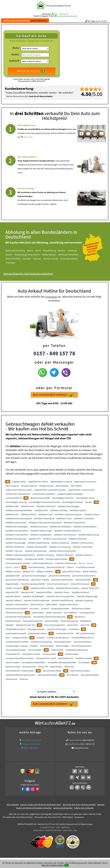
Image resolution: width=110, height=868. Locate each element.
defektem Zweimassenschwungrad (45, 522)
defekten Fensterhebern (17, 531)
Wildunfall (69, 667)
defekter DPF (35, 539)
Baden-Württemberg (15, 250)
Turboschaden (49, 654)
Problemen (74, 629)
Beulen (89, 502)
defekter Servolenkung (60, 547)
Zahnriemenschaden (80, 671)
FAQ (75, 830)
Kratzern (45, 608)
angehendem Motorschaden (19, 490)
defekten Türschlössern (65, 535)
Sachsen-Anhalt (51, 259)
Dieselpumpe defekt (34, 559)
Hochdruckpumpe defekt (33, 584)
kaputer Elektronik (90, 588)
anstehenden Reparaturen (18, 494)
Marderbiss (80, 617)
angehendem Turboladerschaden (50, 490)
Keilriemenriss (37, 604)
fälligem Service (13, 571)
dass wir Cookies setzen (52, 865)
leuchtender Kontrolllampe (18, 617)
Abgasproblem (19, 482)
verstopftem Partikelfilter (34, 662)
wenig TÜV (43, 667)
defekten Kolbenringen (42, 531)
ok (67, 865)
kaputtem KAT (28, 592)
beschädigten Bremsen (63, 498)
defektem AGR (28, 506)
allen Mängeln (62, 486)
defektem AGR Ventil (46, 506)
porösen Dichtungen (57, 629)
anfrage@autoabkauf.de (67, 16)
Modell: (15, 54)
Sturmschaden (35, 650)
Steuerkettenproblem (81, 646)
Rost (8, 638)
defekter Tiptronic (14, 551)
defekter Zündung (45, 555)
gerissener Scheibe (40, 580)
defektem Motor (92, 514)
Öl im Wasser (73, 675)
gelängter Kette (13, 576)
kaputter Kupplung (84, 600)
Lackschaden (38, 612)
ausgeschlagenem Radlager (70, 494)
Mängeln (10, 625)
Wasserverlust (29, 667)
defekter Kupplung (60, 543)
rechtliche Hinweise (53, 830)
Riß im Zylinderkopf (85, 633)
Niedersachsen (49, 255)
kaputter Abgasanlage (87, 596)
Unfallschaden (72, 654)
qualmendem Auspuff (16, 633)
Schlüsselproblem (63, 642)
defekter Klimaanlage (16, 543)
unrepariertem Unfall (46, 658)
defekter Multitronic (15, 547)
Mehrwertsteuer (13, 621)
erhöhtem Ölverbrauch (66, 563)
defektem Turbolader (84, 518)
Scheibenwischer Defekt (17, 642)
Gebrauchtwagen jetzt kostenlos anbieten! (28, 273)
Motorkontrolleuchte (33, 621)
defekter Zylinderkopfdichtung (20, 555)
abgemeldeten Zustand (61, 482)
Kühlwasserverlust (14, 612)
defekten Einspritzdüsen (85, 527)
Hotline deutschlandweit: (25, 21)
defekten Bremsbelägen (17, 527)
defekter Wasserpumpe (36, 551)
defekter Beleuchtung (89, 535)
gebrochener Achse (72, 571)
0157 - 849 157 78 (61, 14)
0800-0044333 (88, 740)
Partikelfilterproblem (16, 629)
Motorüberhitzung (69, 621)
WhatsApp (27, 137)
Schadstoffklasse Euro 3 (83, 638)
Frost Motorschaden (86, 567)
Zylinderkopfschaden (47, 675)
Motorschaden (52, 621)
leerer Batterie (70, 612)
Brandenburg (50, 250)
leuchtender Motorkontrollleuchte (49, 617)
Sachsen (37, 259)
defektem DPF (41, 510)
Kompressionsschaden (16, 608)
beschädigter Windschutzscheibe (44, 502)
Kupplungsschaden (60, 608)
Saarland (27, 259)
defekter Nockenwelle (37, 547)
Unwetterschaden (84, 658)
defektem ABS (12, 506)
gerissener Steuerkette (62, 580)
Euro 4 (9, 567)
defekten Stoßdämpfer (41, 535)
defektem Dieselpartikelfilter (19, 510)
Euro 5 (17, 567)
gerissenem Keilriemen (60, 576)
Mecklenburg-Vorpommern (27, 255)
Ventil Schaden (13, 662)
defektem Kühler (29, 514)
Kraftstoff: (14, 61)
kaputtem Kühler (44, 592)
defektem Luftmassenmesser (68, 514)
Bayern (30, 250)
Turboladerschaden (31, 654)
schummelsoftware (82, 642)
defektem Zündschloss (75, 522)
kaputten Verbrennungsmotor (61, 596)
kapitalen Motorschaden (68, 588)
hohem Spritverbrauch (58, 584)
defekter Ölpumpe (65, 555)
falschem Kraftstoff (56, 567)
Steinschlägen (62, 646)
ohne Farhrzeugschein (55, 625)
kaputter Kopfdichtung (62, 600)
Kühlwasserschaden (81, 608)
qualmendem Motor (38, 633)
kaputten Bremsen (80, 592)
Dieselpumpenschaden (57, 559)
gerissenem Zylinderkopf (17, 580)
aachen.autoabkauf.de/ (63, 808)
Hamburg (72, 250)
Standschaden (47, 646)
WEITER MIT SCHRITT (31, 71)
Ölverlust (24, 679)
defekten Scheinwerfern (17, 535)
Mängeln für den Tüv (25, 625)
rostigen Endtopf (20, 638)
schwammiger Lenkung (17, 646)
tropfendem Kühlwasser (77, 650)
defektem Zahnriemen (16, 522)
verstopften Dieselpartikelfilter (62, 662)
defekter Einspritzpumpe (55, 539)
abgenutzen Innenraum (85, 482)
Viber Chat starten (31, 748)
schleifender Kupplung (41, 642)
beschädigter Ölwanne (73, 502)
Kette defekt (51, 604)
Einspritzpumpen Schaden (18, 563)
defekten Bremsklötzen (61, 527)
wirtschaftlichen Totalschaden (20, 671)
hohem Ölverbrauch (80, 584)
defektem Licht (46, 514)
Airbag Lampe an (29, 486)
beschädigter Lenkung (16, 502)
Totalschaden (57, 650)
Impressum (67, 830)
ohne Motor (73, 625)
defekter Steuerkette (83, 547)
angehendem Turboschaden (81, 490)
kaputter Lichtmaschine (17, 604)
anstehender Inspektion (44, 494)
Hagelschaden (12, 584)
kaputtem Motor (62, 592)
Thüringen (10, 263)
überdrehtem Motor (52, 671)
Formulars (51, 297)
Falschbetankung (36, 567)
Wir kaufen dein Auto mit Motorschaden (79, 805)
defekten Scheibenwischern (68, 531)
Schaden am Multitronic (58, 638)
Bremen (62, 250)
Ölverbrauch (12, 679)
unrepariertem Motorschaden (20, 658)
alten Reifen (76, 486)
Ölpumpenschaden (90, 675)
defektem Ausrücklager (69, 506)
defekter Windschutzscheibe (62, 551)
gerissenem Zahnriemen (84, 576)
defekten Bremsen (39, 527)
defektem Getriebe (59, 510)
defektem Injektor (78, 510)
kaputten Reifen (13, 596)
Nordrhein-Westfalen (68, 255)
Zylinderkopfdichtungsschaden (20, 675)
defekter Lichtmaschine (82, 543)
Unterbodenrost (66, 658)
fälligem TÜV (29, 571)
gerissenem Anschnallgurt (34, 576)
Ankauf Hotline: (74, 744)
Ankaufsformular (81, 748)
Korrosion (34, 608)
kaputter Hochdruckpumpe (37, 600)
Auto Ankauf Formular (40, 133)
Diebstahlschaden (14, 559)
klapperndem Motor (69, 604)
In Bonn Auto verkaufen (84, 808)
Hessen (9, 255)
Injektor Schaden (14, 588)
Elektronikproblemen (43, 563)
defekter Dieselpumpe (16, 539)
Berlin (38, 250)
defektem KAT (12, 514)
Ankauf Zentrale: (75, 740)
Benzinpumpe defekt (40, 498)
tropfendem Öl (13, 654)
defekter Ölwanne (84, 555)
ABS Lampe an (12, 486)
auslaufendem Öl (14, 498)
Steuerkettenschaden (16, 650)
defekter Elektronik (78, 539)
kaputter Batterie (14, 600)
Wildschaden (56, 667)
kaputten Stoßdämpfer (34, 596)
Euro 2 (82, 563)
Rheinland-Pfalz (13, 259)
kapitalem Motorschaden (42, 588)
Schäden (34, 646)
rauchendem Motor (65, 633)
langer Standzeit (54, 612)
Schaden (41, 638)
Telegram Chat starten (31, 744)
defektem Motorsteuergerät (19, 518)
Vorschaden (84, 662)
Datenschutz (38, 830)
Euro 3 (90, 563)
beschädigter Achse (85, 498)
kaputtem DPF (12, 592)
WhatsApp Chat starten (31, 740)
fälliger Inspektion (45, 571)
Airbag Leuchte (46, 486)
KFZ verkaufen (13, 805)
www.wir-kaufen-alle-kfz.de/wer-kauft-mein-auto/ (41, 805)
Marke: (16, 48)
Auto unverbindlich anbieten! (54, 395)
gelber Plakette (90, 571)
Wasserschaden (13, 667)
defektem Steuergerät (44, 518)
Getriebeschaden (83, 580)
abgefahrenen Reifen (38, 482)
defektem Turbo (64, 518)
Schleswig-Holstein (69, 259)
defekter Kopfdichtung (38, 543)
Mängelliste (86, 621)
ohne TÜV (85, 625)
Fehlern (70, 567)
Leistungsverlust (87, 612)
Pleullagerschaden (36, 629)
